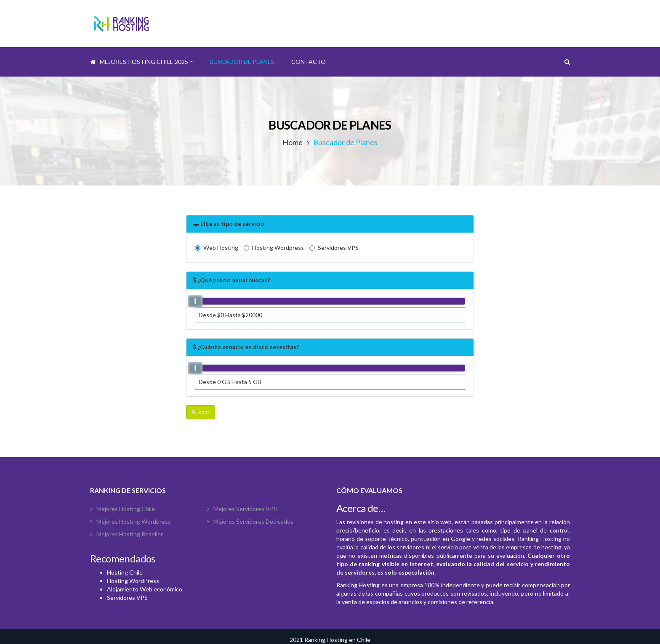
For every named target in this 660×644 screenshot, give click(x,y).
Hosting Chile (125, 572)
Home (293, 142)
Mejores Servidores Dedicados (253, 521)
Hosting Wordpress (274, 248)
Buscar (201, 412)
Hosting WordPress (133, 581)
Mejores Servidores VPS (245, 509)
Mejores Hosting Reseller (130, 534)
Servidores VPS (334, 248)
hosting (394, 522)
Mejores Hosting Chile (126, 509)
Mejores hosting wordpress (134, 521)
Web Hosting (217, 248)
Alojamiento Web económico (145, 589)
